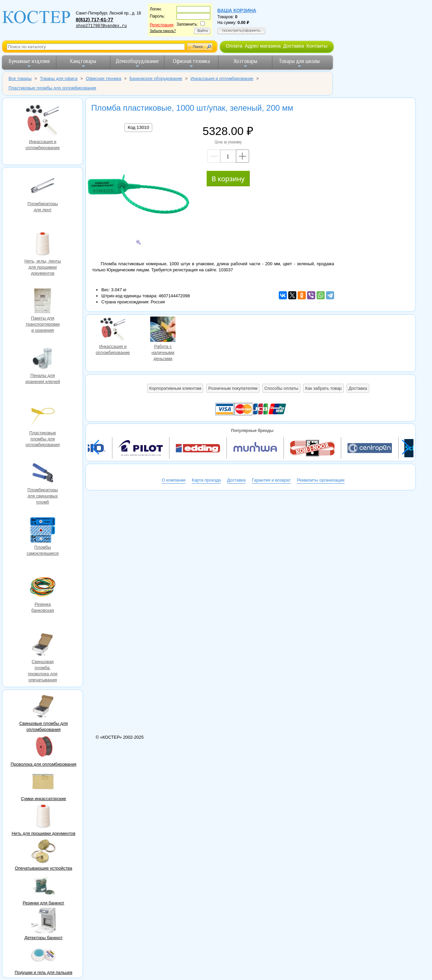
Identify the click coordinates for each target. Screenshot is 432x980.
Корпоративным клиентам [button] (175, 388)
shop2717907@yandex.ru (101, 26)
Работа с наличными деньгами (163, 330)
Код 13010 (138, 127)
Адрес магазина (263, 46)
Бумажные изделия (29, 63)
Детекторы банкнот (43, 938)
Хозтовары (245, 63)
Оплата (234, 46)
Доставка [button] (358, 388)
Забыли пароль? (163, 31)
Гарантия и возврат (271, 480)
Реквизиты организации (321, 480)
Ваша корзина (237, 10)
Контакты (317, 46)
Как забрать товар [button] (323, 388)
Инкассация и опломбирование (43, 121)
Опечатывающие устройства (44, 868)
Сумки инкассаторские (44, 799)
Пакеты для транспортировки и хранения (43, 302)
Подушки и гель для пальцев (44, 972)
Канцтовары (83, 63)
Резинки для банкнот (43, 903)
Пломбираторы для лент (43, 187)
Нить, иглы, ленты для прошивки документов (43, 245)
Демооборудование (137, 63)
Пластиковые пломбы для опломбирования (43, 416)
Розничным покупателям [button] (233, 388)
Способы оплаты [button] (281, 388)
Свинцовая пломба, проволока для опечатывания (43, 645)
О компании (174, 480)
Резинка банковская (43, 588)
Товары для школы (299, 63)
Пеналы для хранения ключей (43, 359)
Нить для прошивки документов (44, 833)
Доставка (294, 46)
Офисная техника (191, 63)
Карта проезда (206, 480)
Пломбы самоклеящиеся (43, 531)
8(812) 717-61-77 (94, 20)
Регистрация (162, 25)
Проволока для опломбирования (44, 764)
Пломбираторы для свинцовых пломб (43, 473)
